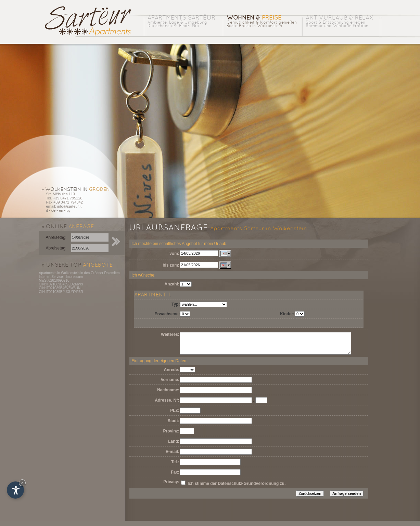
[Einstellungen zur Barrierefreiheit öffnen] (15, 490)
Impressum (74, 277)
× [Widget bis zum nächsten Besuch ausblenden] (22, 483)
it (47, 210)
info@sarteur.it (69, 206)
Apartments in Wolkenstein (59, 273)
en (61, 210)
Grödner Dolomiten (105, 273)
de (53, 210)
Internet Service (51, 277)
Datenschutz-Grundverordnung (248, 489)
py (68, 210)
